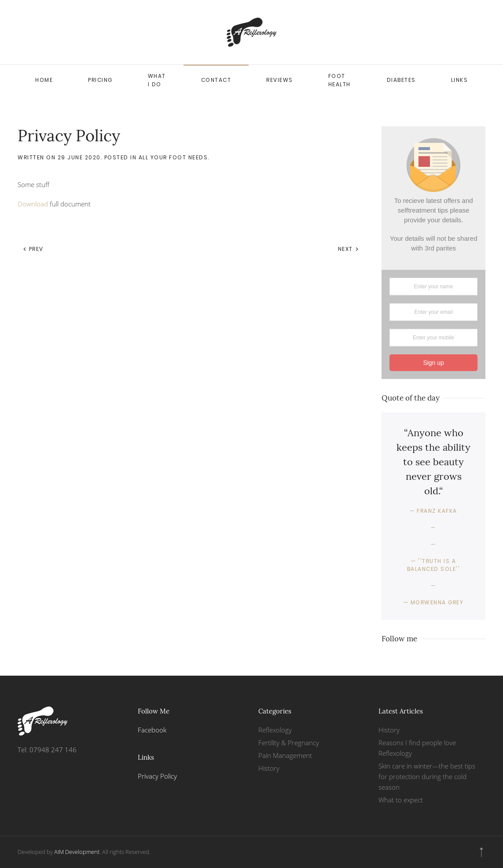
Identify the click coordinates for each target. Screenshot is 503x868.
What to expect (401, 800)
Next (349, 249)
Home (44, 80)
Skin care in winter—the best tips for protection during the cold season (427, 776)
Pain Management (285, 755)
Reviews (280, 80)
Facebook (152, 730)
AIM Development (77, 852)
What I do (157, 80)
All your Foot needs (173, 157)
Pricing (100, 80)
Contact (216, 80)
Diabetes (401, 80)
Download (33, 204)
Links (460, 80)
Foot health (340, 80)
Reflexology (275, 730)
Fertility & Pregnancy (289, 743)
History (269, 768)
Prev (33, 249)
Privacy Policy (157, 776)
